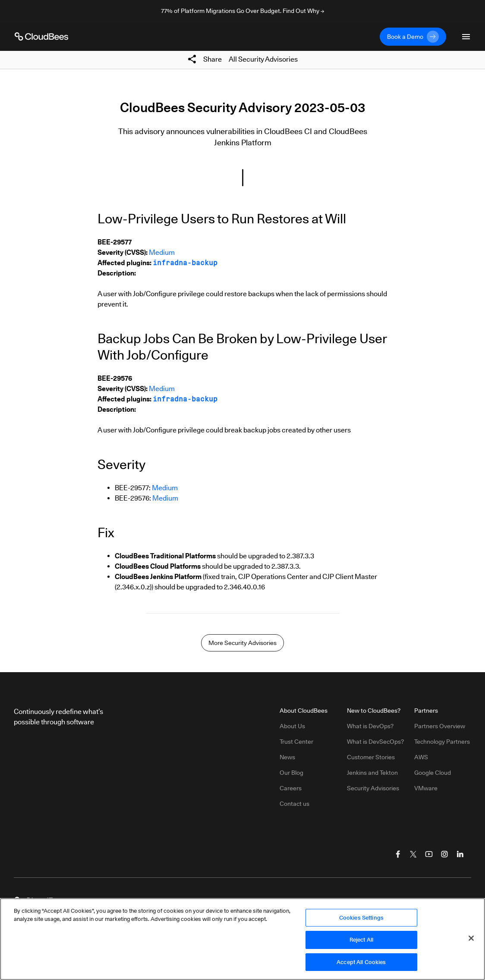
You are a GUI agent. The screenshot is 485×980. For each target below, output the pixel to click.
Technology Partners (442, 742)
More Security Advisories (243, 643)
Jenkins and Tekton (372, 773)
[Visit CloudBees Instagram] (444, 854)
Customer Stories (371, 757)
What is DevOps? (370, 726)
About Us (292, 726)
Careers (291, 788)
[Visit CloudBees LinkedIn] (460, 854)
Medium (162, 252)
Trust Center (296, 742)
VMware (426, 788)
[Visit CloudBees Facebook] (398, 854)
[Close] (471, 941)
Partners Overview (440, 726)
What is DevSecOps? (375, 742)
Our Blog (291, 773)
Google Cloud (433, 773)
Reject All (361, 942)
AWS (421, 757)
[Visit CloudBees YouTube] (429, 854)
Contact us (294, 804)
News (287, 757)
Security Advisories (373, 788)
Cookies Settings (361, 920)
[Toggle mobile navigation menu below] (466, 37)
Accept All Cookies (361, 965)
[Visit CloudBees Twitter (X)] (413, 854)
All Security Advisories (263, 59)
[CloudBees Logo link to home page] (41, 37)
